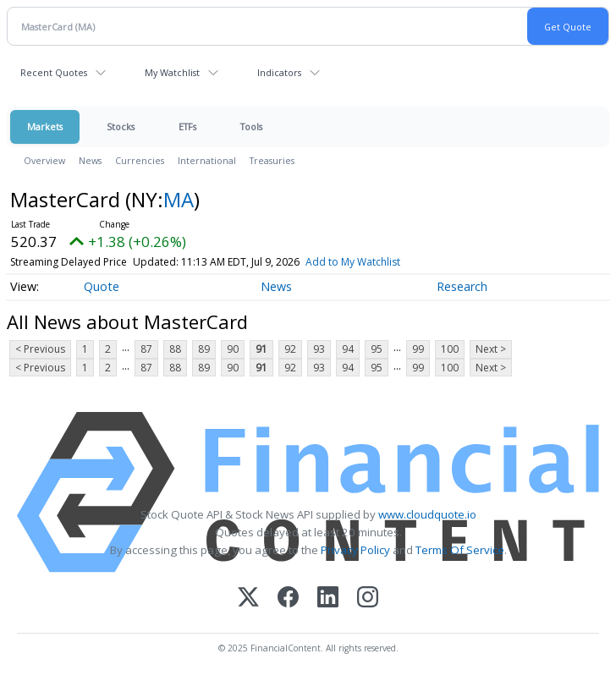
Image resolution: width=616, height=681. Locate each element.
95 (377, 349)
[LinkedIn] (328, 599)
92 (290, 349)
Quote (102, 286)
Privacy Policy (355, 550)
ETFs (187, 126)
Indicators (279, 72)
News (90, 160)
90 (233, 349)
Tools (251, 126)
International (207, 160)
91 (261, 349)
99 (418, 349)
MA (179, 199)
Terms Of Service (460, 550)
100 (450, 349)
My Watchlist (172, 72)
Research (462, 286)
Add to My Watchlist (353, 262)
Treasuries (272, 160)
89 (204, 349)
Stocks (121, 126)
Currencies (140, 160)
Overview (44, 160)
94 (348, 349)
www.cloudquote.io (427, 514)
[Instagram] (368, 599)
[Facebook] (288, 599)
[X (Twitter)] (248, 599)
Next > (491, 349)
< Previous (40, 349)
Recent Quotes (54, 72)
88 (175, 349)
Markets (45, 126)
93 (319, 349)
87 (146, 349)
